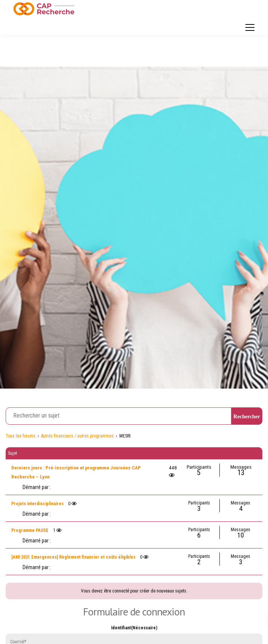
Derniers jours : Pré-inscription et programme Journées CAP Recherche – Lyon (76, 472)
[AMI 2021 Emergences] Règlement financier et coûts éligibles (73, 557)
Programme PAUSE (30, 530)
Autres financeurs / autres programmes (77, 436)
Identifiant (134, 628)
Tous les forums (21, 436)
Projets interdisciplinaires (37, 504)
